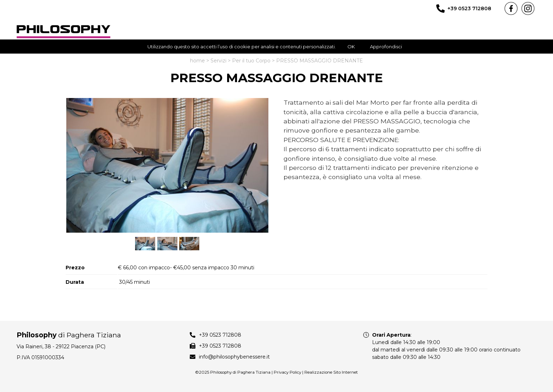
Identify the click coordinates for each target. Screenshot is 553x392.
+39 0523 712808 (469, 8)
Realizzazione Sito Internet (331, 372)
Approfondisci (386, 47)
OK (351, 47)
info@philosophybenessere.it (234, 357)
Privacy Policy (287, 372)
